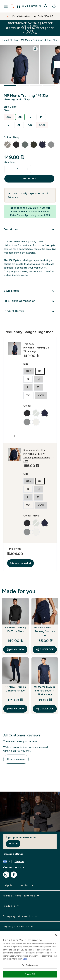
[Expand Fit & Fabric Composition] (30, 301)
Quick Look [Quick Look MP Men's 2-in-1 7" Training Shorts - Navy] (45, 649)
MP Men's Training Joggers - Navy (15, 689)
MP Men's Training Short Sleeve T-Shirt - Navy (45, 691)
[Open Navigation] (6, 6)
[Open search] (12, 6)
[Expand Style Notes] (30, 291)
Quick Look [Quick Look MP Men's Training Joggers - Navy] (15, 709)
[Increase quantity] (27, 169)
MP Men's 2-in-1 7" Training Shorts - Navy (45, 631)
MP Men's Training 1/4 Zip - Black (15, 629)
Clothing (14, 40)
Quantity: (10, 162)
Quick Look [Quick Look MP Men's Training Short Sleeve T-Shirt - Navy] (45, 709)
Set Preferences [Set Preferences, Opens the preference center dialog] (30, 965)
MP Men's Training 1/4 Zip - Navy (40, 40)
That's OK (30, 974)
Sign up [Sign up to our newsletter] (13, 844)
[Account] (46, 6)
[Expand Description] (30, 230)
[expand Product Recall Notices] (21, 896)
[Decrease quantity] (8, 169)
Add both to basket (20, 563)
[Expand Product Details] (30, 311)
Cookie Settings (13, 854)
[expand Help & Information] (18, 885)
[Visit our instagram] (6, 875)
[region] (30, 955)
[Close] (56, 935)
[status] (18, 169)
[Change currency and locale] (30, 862)
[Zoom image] (35, 49)
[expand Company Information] (20, 916)
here (25, 959)
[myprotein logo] (29, 6)
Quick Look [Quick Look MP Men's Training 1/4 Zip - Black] (15, 649)
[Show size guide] (11, 107)
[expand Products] (11, 906)
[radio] (9, 117)
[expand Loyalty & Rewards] (18, 927)
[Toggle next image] (57, 64)
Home (4, 40)
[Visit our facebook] (14, 875)
